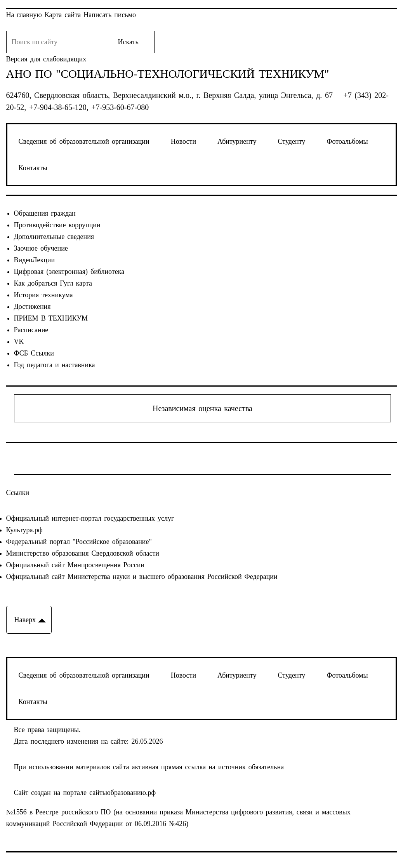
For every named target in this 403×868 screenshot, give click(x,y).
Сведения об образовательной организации (84, 141)
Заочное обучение (41, 248)
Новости (183, 141)
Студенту (292, 141)
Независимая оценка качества (202, 408)
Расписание (31, 330)
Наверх (25, 620)
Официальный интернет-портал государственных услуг (90, 518)
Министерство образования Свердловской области (83, 553)
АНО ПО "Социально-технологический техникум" (168, 74)
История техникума (43, 295)
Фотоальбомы (347, 141)
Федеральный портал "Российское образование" (79, 542)
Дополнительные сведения (54, 237)
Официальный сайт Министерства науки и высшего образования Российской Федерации (142, 577)
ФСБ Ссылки (34, 353)
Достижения (32, 307)
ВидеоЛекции (35, 260)
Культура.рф (24, 530)
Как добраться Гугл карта (53, 283)
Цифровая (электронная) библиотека (69, 272)
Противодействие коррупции (57, 225)
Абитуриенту (237, 141)
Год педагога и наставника (55, 365)
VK (19, 342)
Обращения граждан (45, 213)
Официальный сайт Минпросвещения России (76, 565)
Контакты (33, 168)
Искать (128, 42)
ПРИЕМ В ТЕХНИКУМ (51, 318)
